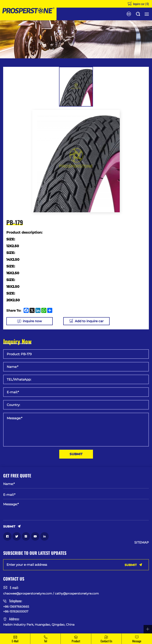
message (137, 641)
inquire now (32, 321)
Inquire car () (141, 4)
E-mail (15, 641)
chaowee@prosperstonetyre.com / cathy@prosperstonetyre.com (51, 593)
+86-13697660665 (16, 607)
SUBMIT (76, 454)
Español (129, 14)
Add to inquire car (89, 321)
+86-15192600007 (16, 611)
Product (76, 641)
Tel (46, 641)
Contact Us (106, 641)
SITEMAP (142, 543)
